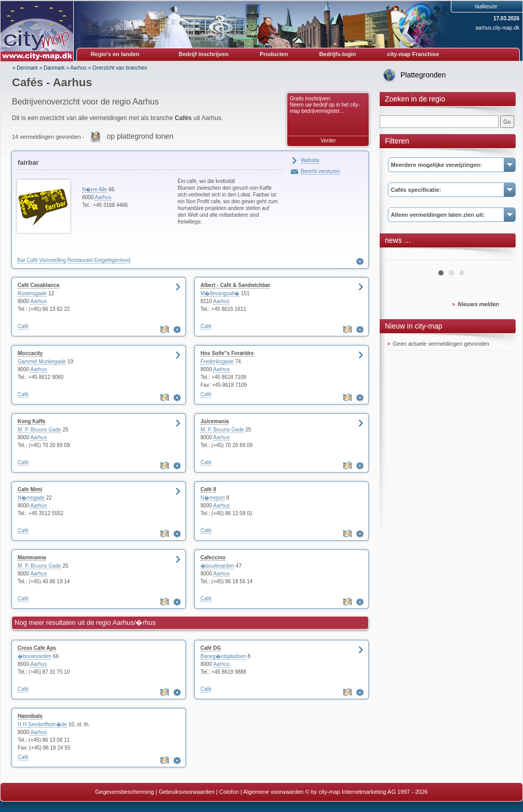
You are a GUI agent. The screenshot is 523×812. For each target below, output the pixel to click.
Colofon (229, 792)
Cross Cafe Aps (37, 648)
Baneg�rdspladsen (223, 656)
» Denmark (25, 68)
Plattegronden (423, 75)
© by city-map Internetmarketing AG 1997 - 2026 (367, 792)
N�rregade (31, 498)
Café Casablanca (38, 285)
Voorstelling (52, 260)
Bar (21, 260)
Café (32, 260)
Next (501, 256)
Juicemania (214, 421)
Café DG (211, 648)
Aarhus (78, 68)
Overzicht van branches (120, 68)
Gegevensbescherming (124, 792)
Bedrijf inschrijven (204, 54)
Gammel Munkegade (42, 362)
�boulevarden (217, 566)
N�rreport (213, 498)
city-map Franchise (413, 54)
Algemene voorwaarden (273, 792)
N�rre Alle (95, 189)
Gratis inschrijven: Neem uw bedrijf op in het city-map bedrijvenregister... (325, 105)
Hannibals (30, 716)
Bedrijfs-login (337, 54)
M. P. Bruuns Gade (39, 430)
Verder (328, 141)
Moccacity (30, 353)
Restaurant (80, 260)
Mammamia (32, 558)
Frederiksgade (217, 362)
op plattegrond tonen (140, 136)
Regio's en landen (115, 54)
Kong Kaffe (31, 421)
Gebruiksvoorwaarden (186, 792)
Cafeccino (213, 558)
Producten (274, 54)
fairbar (28, 162)
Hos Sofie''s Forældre (227, 353)
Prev (401, 256)
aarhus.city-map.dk (498, 28)
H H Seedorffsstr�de (42, 724)
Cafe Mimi (30, 489)
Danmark (54, 68)
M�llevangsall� (220, 293)
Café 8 (208, 489)
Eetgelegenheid (112, 260)
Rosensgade (32, 293)
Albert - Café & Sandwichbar (235, 285)
